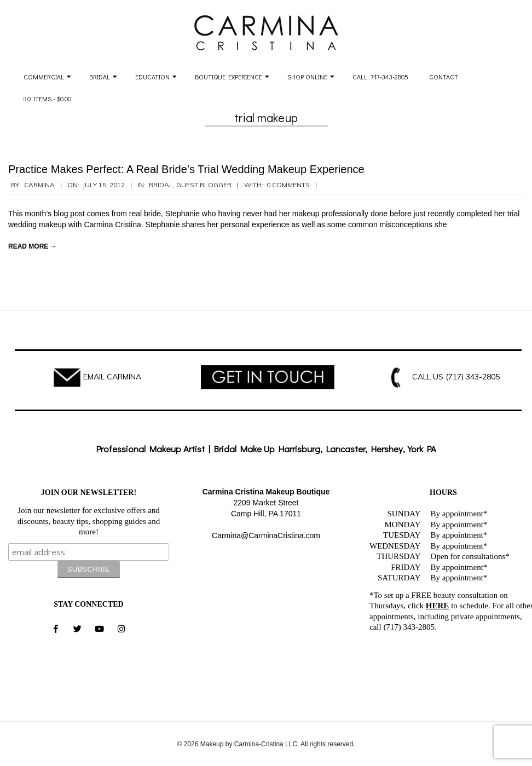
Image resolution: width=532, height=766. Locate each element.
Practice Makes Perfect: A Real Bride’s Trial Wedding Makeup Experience (186, 169)
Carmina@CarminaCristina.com (266, 535)
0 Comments (288, 185)
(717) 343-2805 (473, 377)
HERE (438, 606)
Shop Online (307, 77)
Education (152, 77)
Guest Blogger (204, 185)
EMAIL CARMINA (112, 377)
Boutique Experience (229, 77)
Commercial (44, 77)
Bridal (100, 77)
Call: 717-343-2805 (380, 77)
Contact (444, 77)
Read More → (33, 246)
